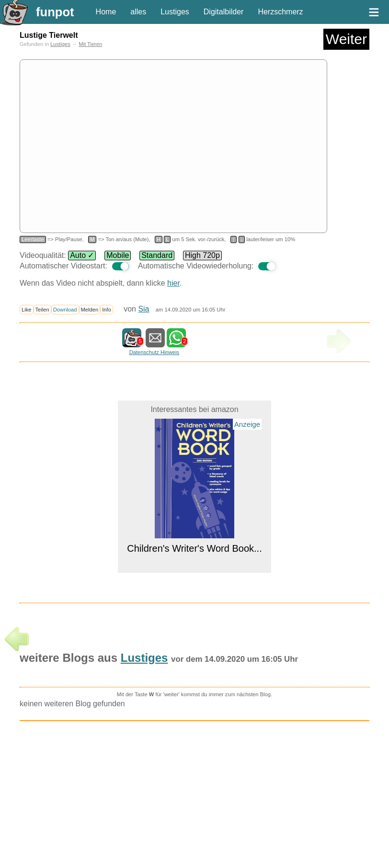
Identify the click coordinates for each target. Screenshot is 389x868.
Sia (143, 309)
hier (173, 283)
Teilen (42, 310)
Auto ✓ (82, 255)
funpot (55, 12)
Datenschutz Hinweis (154, 352)
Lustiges (175, 12)
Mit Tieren (90, 44)
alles (138, 12)
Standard (157, 255)
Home (106, 12)
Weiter (346, 39)
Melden (90, 310)
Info (107, 310)
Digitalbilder (224, 12)
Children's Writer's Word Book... (194, 548)
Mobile (118, 255)
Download (65, 310)
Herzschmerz (280, 12)
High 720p (202, 255)
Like (27, 310)
